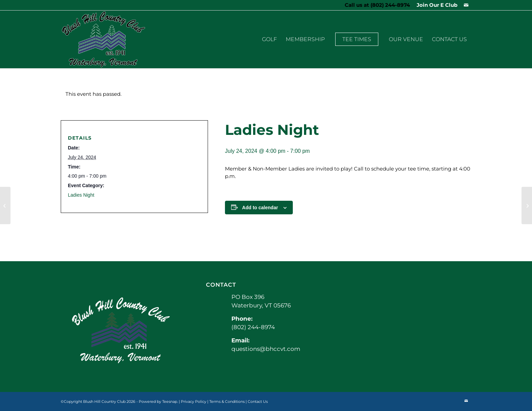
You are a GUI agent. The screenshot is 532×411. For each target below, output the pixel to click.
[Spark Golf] (5, 205)
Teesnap (170, 401)
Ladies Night (81, 195)
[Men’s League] (527, 205)
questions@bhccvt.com (266, 349)
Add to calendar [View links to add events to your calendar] (260, 208)
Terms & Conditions (227, 401)
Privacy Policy (194, 401)
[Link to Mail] (466, 5)
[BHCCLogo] (103, 39)
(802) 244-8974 (390, 5)
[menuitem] (435, 5)
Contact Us (258, 401)
